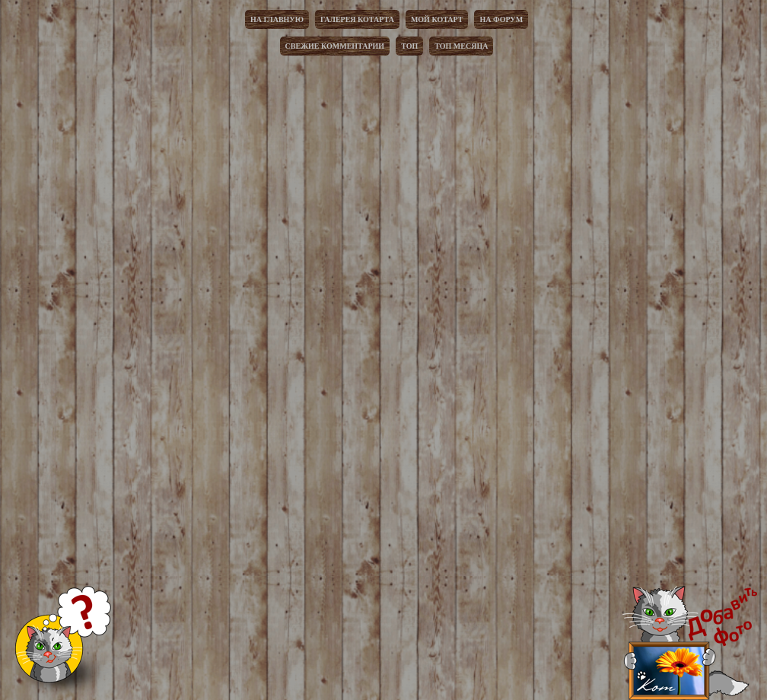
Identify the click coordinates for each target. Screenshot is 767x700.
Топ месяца (461, 46)
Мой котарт (437, 19)
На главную (277, 19)
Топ (409, 46)
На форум (501, 19)
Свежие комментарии (335, 46)
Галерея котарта (357, 19)
